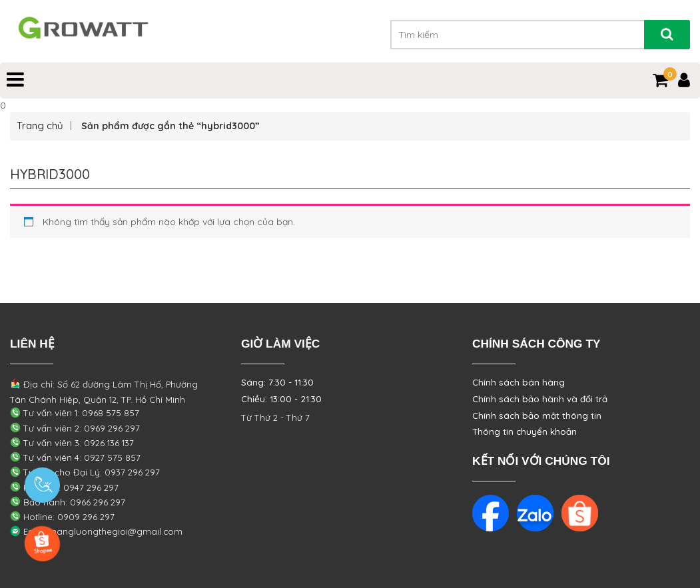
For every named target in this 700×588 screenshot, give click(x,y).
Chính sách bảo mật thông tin (537, 416)
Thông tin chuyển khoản (525, 432)
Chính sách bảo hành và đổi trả (540, 399)
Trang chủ (40, 126)
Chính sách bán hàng (519, 382)
